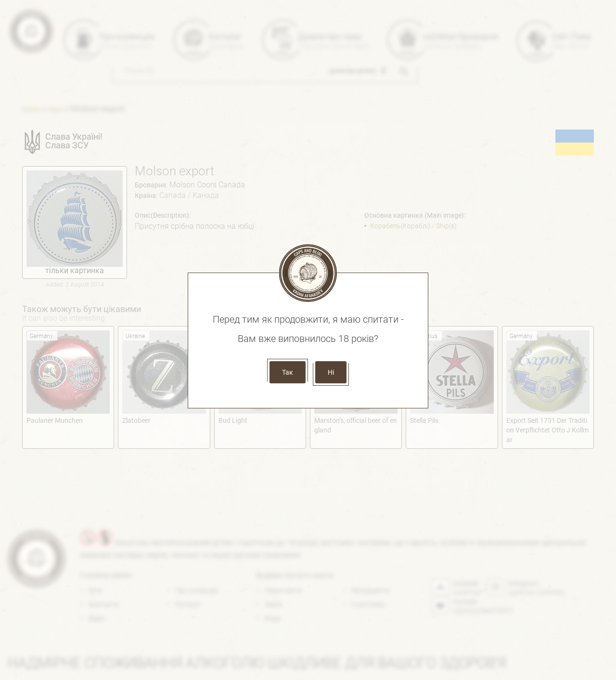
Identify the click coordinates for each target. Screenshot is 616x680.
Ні (331, 372)
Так (288, 372)
